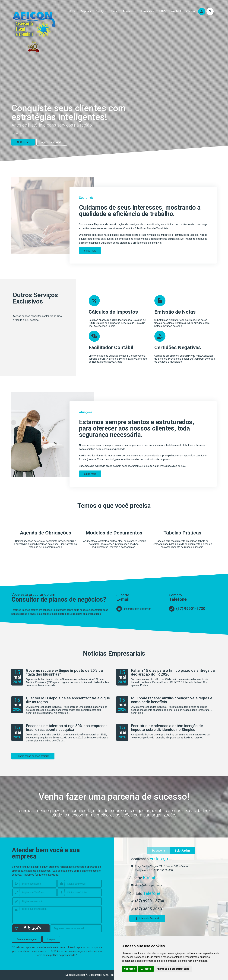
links (114, 11)
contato (190, 11)
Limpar (51, 939)
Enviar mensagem (27, 939)
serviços (101, 11)
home (72, 11)
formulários (129, 11)
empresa (86, 11)
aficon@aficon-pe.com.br (137, 609)
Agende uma (52, 142)
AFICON (23, 142)
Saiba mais (90, 251)
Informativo (148, 11)
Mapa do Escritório (147, 918)
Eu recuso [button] (146, 969)
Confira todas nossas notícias (33, 756)
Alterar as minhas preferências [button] (173, 969)
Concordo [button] (130, 969)
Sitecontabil (95, 975)
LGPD (162, 11)
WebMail (176, 11)
